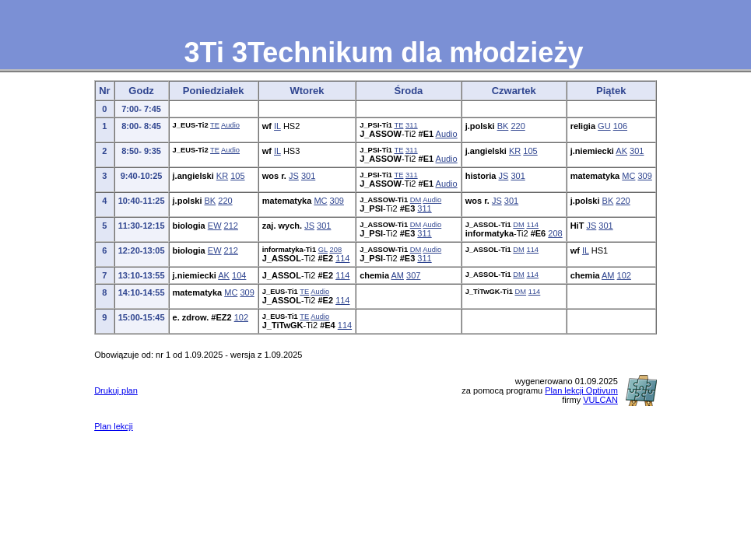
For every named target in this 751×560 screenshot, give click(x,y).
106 (620, 126)
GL (323, 250)
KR (515, 151)
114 (532, 225)
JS (294, 176)
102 (624, 275)
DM (416, 200)
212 (231, 226)
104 (239, 275)
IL (277, 126)
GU (604, 126)
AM (398, 275)
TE (215, 125)
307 (413, 275)
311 (412, 125)
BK (503, 126)
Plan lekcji (114, 426)
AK (621, 151)
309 (644, 176)
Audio (230, 125)
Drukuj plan (116, 390)
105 (530, 151)
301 (637, 151)
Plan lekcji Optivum (581, 390)
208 (555, 233)
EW (215, 226)
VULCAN (600, 400)
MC (628, 176)
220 (518, 126)
